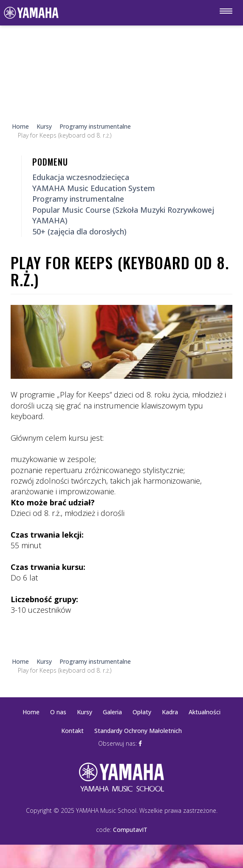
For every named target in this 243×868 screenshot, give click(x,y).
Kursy (85, 712)
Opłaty (142, 712)
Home (31, 712)
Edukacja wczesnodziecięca (81, 177)
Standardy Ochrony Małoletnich (138, 731)
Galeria (112, 712)
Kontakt (72, 731)
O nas (58, 712)
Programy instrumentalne (78, 199)
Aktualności (205, 712)
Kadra (170, 712)
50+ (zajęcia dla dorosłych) (79, 231)
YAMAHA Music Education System (94, 188)
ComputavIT (130, 830)
